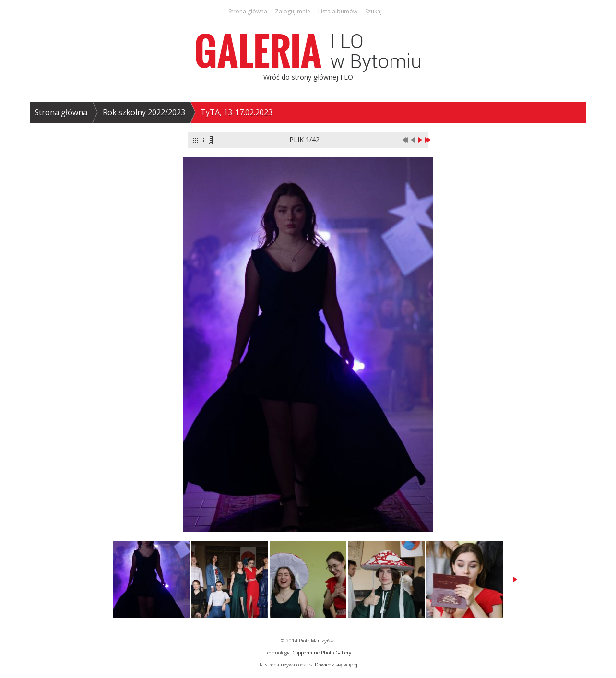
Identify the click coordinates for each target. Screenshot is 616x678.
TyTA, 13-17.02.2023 (237, 112)
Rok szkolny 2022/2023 (144, 112)
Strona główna (61, 112)
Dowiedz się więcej (336, 665)
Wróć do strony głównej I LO (308, 77)
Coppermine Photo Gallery (322, 653)
